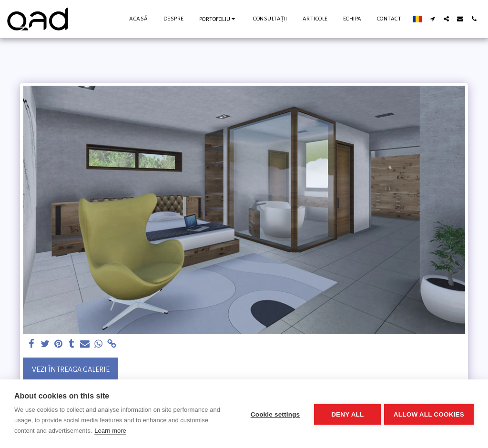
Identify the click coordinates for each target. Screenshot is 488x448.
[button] (219, 19)
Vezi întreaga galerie (71, 369)
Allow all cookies (429, 414)
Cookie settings (274, 414)
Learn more (110, 431)
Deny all (346, 414)
